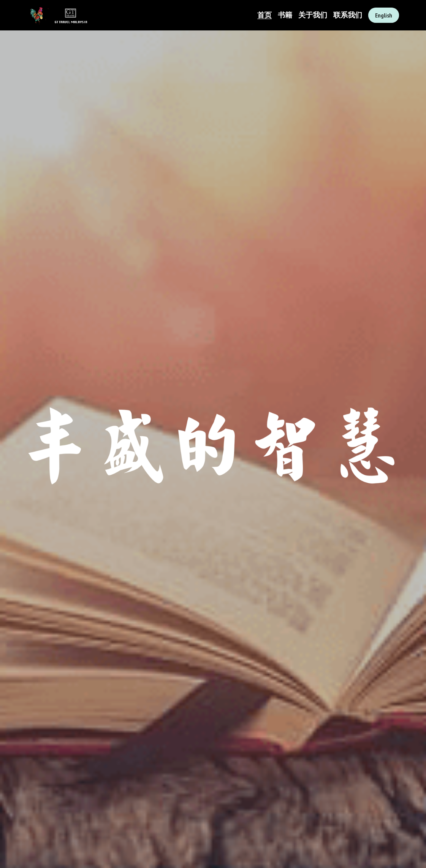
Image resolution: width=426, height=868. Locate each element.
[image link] (57, 15)
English (384, 15)
